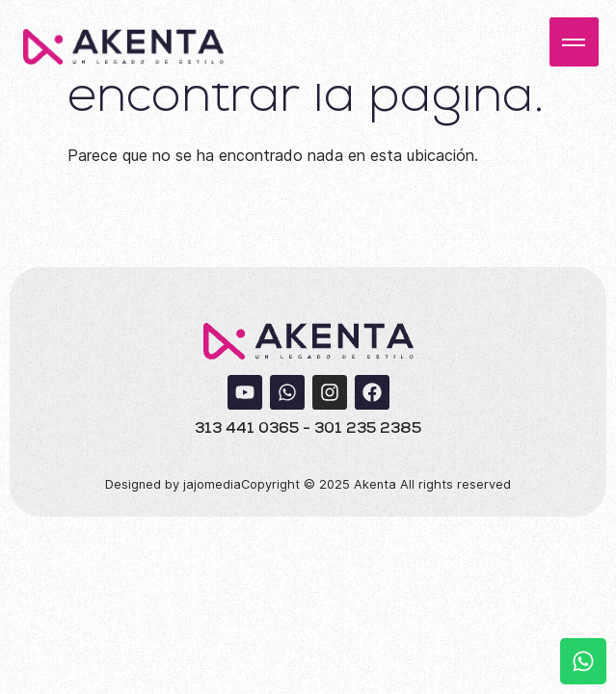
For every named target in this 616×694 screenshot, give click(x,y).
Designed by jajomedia (173, 484)
